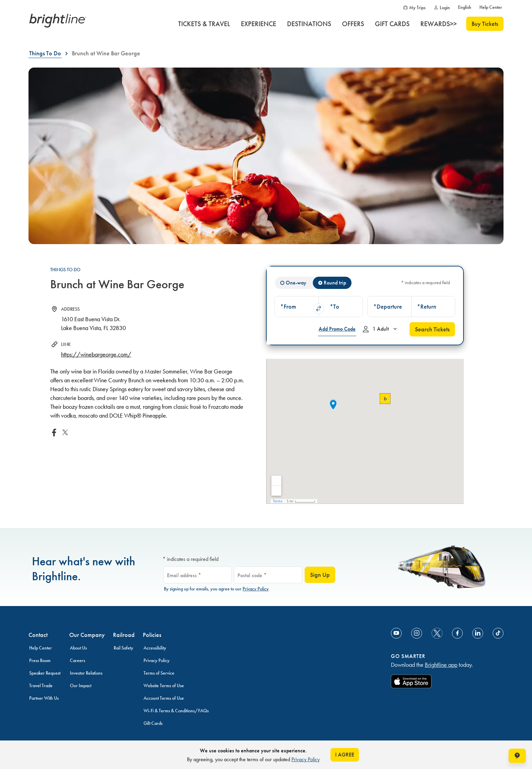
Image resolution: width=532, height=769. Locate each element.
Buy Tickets (485, 24)
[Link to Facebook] (457, 633)
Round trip (335, 283)
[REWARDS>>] (439, 24)
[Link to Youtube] (396, 633)
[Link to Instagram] (417, 633)
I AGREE (345, 755)
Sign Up (320, 575)
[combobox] (297, 307)
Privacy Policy (256, 589)
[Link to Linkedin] (478, 633)
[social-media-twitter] (437, 633)
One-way (296, 283)
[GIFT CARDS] (392, 24)
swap (319, 309)
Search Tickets (432, 329)
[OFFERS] (353, 24)
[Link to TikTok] (498, 633)
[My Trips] (414, 8)
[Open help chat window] (517, 756)
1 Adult (380, 331)
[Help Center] (491, 7)
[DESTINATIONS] (309, 24)
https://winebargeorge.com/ (96, 354)
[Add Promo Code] (337, 329)
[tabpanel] (365, 306)
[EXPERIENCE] (259, 24)
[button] (297, 307)
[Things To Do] (45, 53)
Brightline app (441, 665)
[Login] (442, 8)
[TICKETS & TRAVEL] (204, 24)
